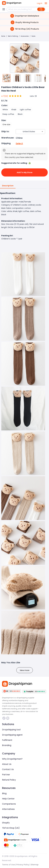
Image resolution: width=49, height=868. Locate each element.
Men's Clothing (13, 36)
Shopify (6, 823)
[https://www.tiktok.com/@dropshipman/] (4, 718)
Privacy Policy (23, 865)
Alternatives (8, 809)
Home (3, 36)
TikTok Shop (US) (11, 828)
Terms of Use (8, 865)
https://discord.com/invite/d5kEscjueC (8, 718)
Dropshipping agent (12, 735)
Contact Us (8, 769)
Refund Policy (9, 780)
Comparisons (9, 804)
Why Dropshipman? (12, 759)
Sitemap (35, 865)
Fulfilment (7, 740)
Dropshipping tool (11, 730)
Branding (7, 745)
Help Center (8, 799)
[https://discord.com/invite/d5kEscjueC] (8, 718)
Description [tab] (8, 186)
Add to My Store (24, 172)
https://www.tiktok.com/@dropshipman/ (4, 718)
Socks (33, 36)
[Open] (42, 132)
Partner (6, 775)
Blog (4, 793)
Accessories (25, 36)
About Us (7, 764)
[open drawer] (46, 3)
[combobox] (27, 132)
